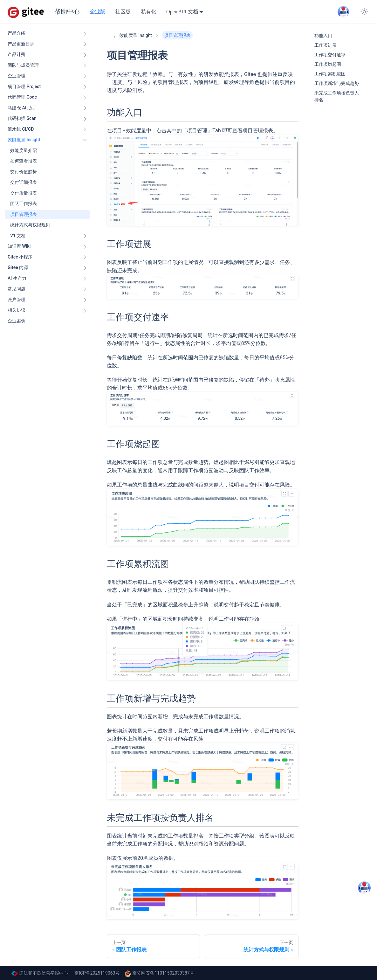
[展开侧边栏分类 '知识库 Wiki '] (85, 246)
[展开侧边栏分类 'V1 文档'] (85, 236)
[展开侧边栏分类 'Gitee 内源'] (85, 268)
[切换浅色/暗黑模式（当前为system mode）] (364, 12)
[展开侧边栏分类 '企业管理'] (85, 76)
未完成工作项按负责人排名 (337, 97)
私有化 (148, 12)
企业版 (98, 12)
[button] (47, 300)
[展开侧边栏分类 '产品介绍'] (85, 33)
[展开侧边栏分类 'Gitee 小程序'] (85, 257)
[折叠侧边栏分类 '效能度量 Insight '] (85, 140)
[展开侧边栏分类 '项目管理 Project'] (85, 87)
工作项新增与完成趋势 (337, 83)
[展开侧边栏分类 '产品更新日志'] (85, 44)
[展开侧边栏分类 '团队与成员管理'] (85, 66)
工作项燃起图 (328, 64)
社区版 (123, 12)
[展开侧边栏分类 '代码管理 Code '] (85, 97)
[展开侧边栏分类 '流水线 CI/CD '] (85, 129)
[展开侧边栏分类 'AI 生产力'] (85, 279)
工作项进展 (326, 45)
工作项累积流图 (330, 74)
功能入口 (323, 36)
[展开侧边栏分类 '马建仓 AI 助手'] (85, 108)
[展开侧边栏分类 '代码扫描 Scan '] (85, 119)
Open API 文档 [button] (182, 12)
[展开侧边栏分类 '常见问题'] (85, 289)
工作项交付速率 (330, 55)
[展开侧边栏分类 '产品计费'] (85, 55)
